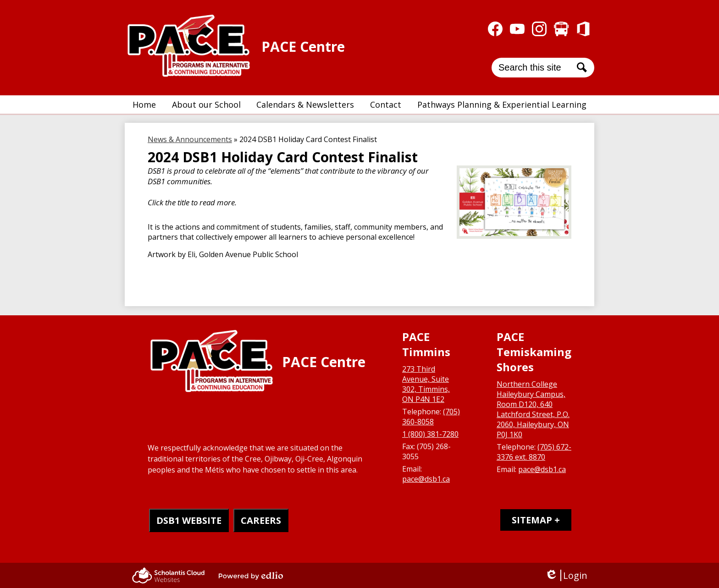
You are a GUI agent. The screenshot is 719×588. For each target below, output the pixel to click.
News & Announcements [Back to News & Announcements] (190, 139)
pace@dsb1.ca (426, 479)
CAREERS (261, 520)
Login (566, 575)
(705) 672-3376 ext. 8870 (534, 452)
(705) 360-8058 (431, 417)
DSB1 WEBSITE (189, 520)
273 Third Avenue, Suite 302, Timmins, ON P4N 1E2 (426, 384)
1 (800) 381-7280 (430, 434)
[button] (206, 104)
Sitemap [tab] (532, 520)
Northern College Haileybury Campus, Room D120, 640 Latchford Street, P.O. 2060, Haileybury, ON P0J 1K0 (533, 409)
